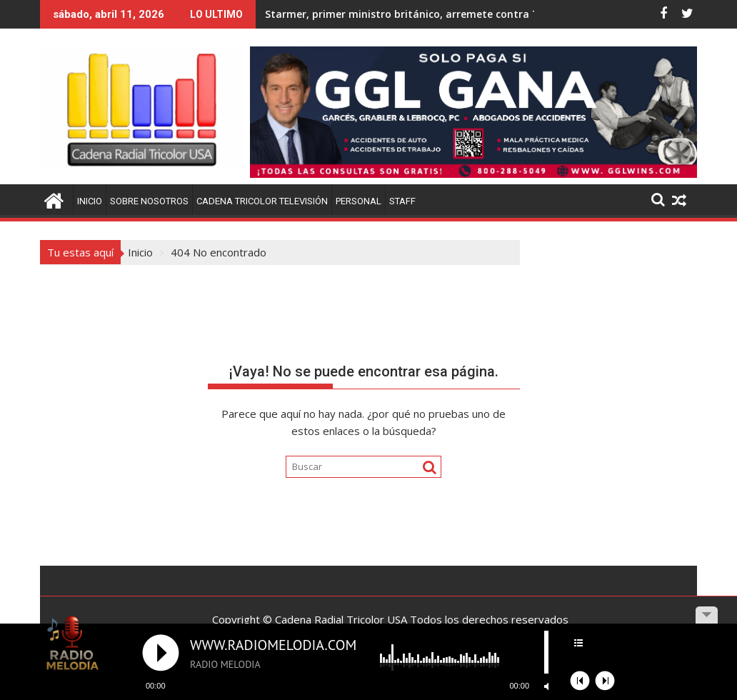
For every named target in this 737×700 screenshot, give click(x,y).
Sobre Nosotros (149, 201)
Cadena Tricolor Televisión (262, 201)
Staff (402, 201)
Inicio (90, 201)
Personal (359, 201)
